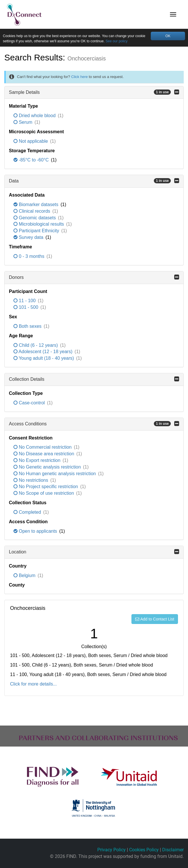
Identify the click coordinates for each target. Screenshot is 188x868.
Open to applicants (36, 532)
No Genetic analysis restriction (48, 468)
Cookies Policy (144, 850)
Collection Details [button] (94, 380)
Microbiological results (39, 225)
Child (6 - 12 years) (36, 346)
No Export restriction (38, 461)
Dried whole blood (35, 116)
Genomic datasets (35, 218)
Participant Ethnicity (37, 232)
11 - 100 (25, 301)
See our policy (135, 42)
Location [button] (94, 553)
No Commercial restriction (43, 448)
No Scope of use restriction (44, 494)
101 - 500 (27, 308)
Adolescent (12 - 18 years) (44, 352)
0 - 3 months (30, 257)
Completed (28, 513)
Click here (80, 78)
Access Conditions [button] (94, 424)
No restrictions (31, 481)
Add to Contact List (155, 620)
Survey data (29, 238)
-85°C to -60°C (32, 161)
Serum (24, 123)
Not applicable (31, 142)
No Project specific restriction (46, 487)
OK (168, 36)
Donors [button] (94, 278)
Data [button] (94, 182)
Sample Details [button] (94, 93)
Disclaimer (173, 850)
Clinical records (32, 212)
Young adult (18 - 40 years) (44, 359)
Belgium (25, 576)
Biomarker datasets (37, 205)
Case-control (30, 403)
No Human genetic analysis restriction (55, 474)
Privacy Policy (112, 850)
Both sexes (28, 327)
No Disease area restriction (44, 455)
